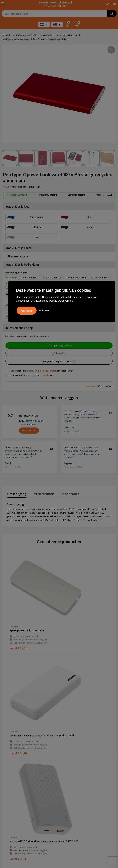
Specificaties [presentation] (66, 493)
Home (5, 35)
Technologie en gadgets (24, 35)
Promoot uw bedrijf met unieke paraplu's (82, 793)
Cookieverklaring (11, 784)
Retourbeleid (67, 755)
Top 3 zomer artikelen (72, 784)
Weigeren (44, 310)
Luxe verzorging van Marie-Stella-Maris (81, 803)
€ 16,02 (71, 621)
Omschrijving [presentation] (16, 493)
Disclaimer (7, 793)
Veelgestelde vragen (71, 737)
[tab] (16, 494)
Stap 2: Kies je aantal (19, 248)
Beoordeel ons (29, 430)
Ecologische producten (73, 798)
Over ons (65, 732)
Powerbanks (46, 35)
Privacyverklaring (11, 789)
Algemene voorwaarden (14, 779)
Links (63, 746)
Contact (65, 741)
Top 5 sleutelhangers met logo (77, 789)
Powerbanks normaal (67, 35)
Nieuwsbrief (67, 751)
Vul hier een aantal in (17, 256)
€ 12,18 (18, 621)
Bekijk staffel (35, 187)
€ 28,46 (18, 702)
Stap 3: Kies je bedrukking (22, 264)
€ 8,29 (70, 702)
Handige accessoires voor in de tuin (79, 779)
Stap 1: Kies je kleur (18, 206)
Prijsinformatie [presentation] (41, 493)
